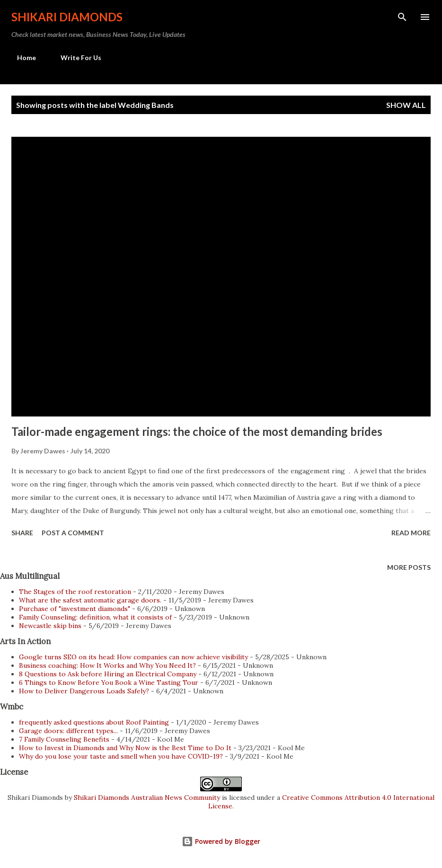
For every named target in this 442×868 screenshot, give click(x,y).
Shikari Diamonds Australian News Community (148, 797)
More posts (409, 567)
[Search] (402, 17)
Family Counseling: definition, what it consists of (95, 617)
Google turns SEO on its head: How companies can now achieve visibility (133, 657)
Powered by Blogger (221, 841)
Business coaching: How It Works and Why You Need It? (107, 665)
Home (21, 58)
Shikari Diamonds (67, 17)
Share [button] (22, 533)
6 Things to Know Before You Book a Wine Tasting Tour (109, 682)
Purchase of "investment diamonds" (75, 609)
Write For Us (75, 58)
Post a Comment (73, 533)
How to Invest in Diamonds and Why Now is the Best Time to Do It (125, 748)
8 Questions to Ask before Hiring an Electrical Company (108, 674)
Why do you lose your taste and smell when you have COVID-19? (121, 756)
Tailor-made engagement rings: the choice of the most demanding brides (197, 431)
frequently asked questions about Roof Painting (94, 722)
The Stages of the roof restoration (75, 592)
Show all (406, 105)
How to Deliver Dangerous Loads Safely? (84, 691)
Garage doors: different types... (68, 731)
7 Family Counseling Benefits (64, 739)
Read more (411, 533)
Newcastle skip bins (50, 626)
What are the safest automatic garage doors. (90, 600)
